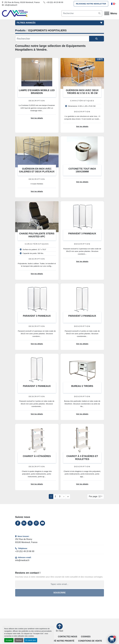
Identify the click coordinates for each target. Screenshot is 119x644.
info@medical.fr (11, 5)
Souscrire (59, 593)
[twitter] (30, 523)
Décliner (19, 640)
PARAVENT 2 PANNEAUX (82, 316)
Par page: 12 (95, 496)
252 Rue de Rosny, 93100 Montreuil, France (22, 2)
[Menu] (107, 13)
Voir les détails (37, 118)
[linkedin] (24, 523)
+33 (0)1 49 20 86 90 (55, 2)
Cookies (86, 637)
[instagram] (36, 523)
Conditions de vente (90, 641)
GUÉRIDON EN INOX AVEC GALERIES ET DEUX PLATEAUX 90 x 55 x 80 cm (37, 172)
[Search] (82, 13)
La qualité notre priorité (59, 641)
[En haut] (59, 628)
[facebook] (18, 523)
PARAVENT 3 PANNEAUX (82, 234)
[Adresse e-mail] (60, 584)
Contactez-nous (68, 637)
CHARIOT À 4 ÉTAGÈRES (37, 456)
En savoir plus (31, 640)
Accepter (9, 640)
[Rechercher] (52, 39)
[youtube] (42, 523)
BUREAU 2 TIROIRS (82, 386)
